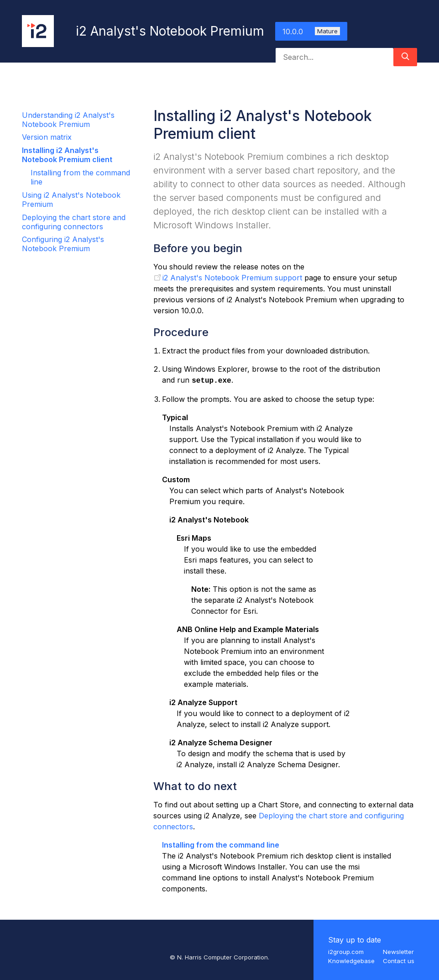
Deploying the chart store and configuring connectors (74, 222)
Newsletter (398, 952)
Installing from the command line (221, 845)
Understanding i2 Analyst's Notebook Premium (68, 120)
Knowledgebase (351, 961)
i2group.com (346, 952)
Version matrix (47, 137)
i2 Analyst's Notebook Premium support (232, 278)
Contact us (399, 961)
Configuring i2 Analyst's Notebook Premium (63, 244)
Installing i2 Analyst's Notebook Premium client (67, 155)
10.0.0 (311, 32)
